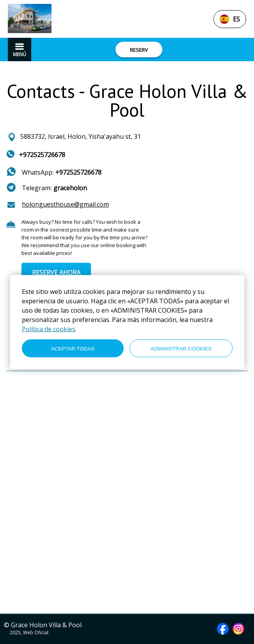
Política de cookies (49, 329)
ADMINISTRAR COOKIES (181, 348)
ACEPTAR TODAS (73, 348)
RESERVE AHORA (56, 272)
